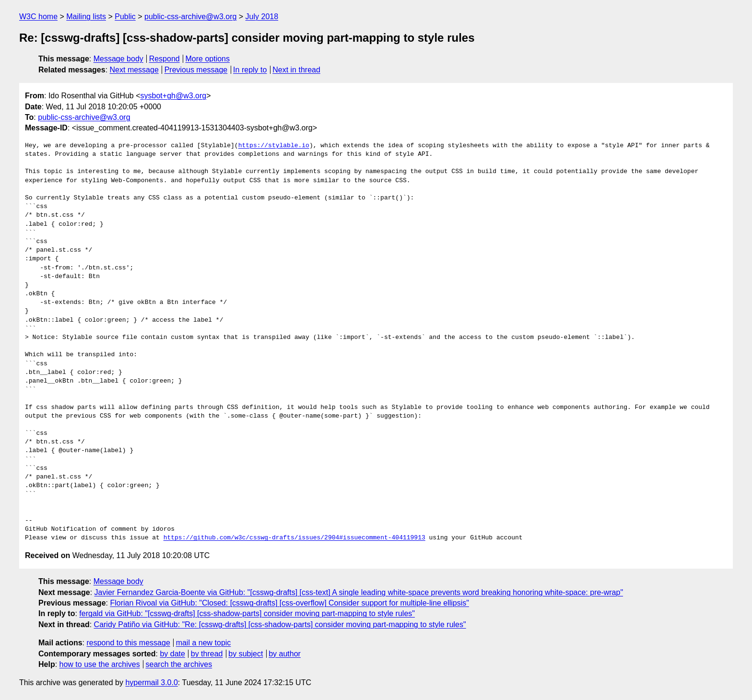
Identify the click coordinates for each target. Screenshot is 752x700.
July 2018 (262, 17)
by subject (246, 654)
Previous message (196, 70)
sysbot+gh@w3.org (174, 96)
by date (172, 654)
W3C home (38, 17)
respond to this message (128, 643)
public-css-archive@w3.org (190, 17)
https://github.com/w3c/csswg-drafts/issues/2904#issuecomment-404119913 (294, 538)
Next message (134, 70)
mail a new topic (204, 643)
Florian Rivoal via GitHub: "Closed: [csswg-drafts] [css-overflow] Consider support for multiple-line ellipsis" (289, 603)
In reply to (250, 70)
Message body (118, 59)
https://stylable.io (274, 146)
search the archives (179, 664)
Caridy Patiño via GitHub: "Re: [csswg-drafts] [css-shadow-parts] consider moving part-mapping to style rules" (280, 624)
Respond (164, 59)
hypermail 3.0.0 (151, 682)
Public (125, 17)
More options (208, 59)
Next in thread (296, 70)
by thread (207, 654)
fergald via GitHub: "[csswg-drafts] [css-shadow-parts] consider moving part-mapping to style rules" (247, 613)
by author (285, 654)
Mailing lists (86, 17)
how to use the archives (100, 664)
